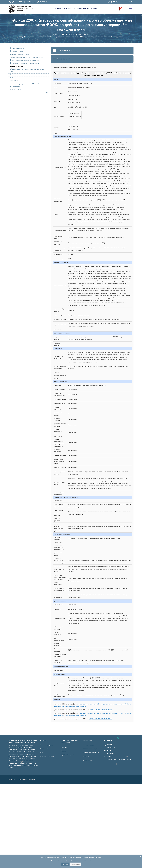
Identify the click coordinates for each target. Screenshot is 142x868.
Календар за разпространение (20, 54)
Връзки (119, 2)
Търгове (64, 751)
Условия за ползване (89, 745)
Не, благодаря (76, 864)
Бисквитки (86, 757)
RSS (41, 753)
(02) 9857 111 (43, 2)
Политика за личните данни (91, 749)
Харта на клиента (15, 90)
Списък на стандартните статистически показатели (26, 57)
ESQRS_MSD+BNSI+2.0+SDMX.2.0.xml (101, 719)
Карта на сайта (45, 749)
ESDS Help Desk (15, 81)
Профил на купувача (68, 755)
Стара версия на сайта (47, 757)
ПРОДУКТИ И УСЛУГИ (81, 9)
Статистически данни (47, 745)
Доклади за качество (83, 34)
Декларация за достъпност (91, 753)
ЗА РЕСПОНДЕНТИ (18, 48)
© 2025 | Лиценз (87, 760)
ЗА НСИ (94, 9)
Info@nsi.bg (110, 753)
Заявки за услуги (18, 51)
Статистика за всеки (19, 78)
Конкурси (64, 747)
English (131, 2)
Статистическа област (93, 51)
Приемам (65, 864)
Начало (55, 34)
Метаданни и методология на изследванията (27, 63)
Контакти (125, 2)
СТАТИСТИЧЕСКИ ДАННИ (63, 9)
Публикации (14, 75)
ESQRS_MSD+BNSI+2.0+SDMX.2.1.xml (101, 710)
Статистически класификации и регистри (25, 60)
